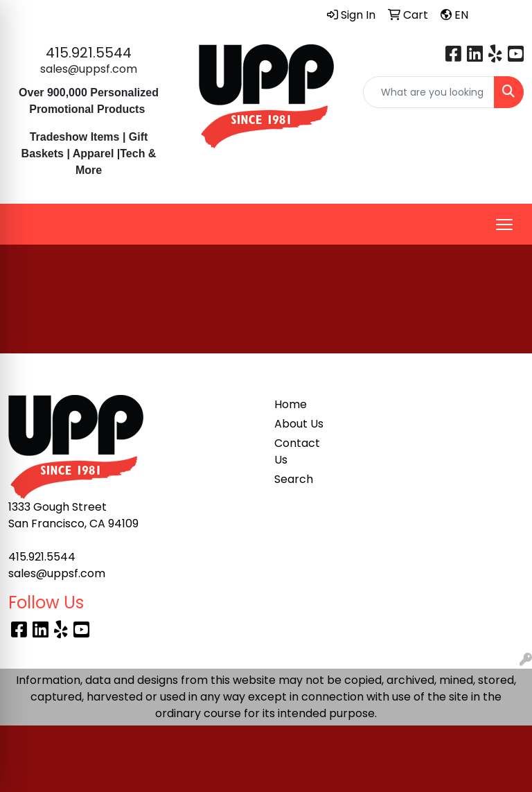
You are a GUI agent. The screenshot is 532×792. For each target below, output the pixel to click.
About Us (299, 424)
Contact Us (297, 451)
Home (291, 404)
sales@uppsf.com (89, 69)
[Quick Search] (429, 92)
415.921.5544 (89, 53)
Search (294, 479)
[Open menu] (504, 225)
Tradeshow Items (75, 137)
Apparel (95, 153)
